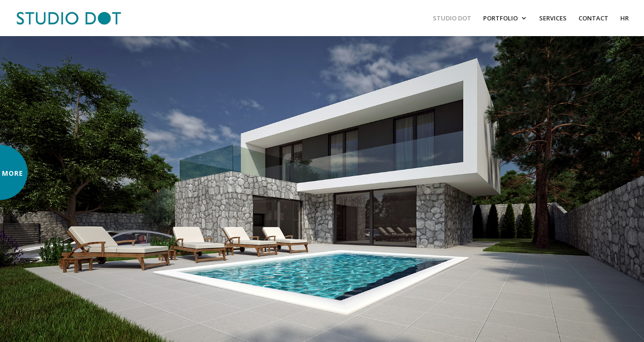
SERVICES (553, 19)
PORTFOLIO (500, 19)
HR (625, 19)
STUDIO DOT (452, 19)
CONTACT (593, 19)
